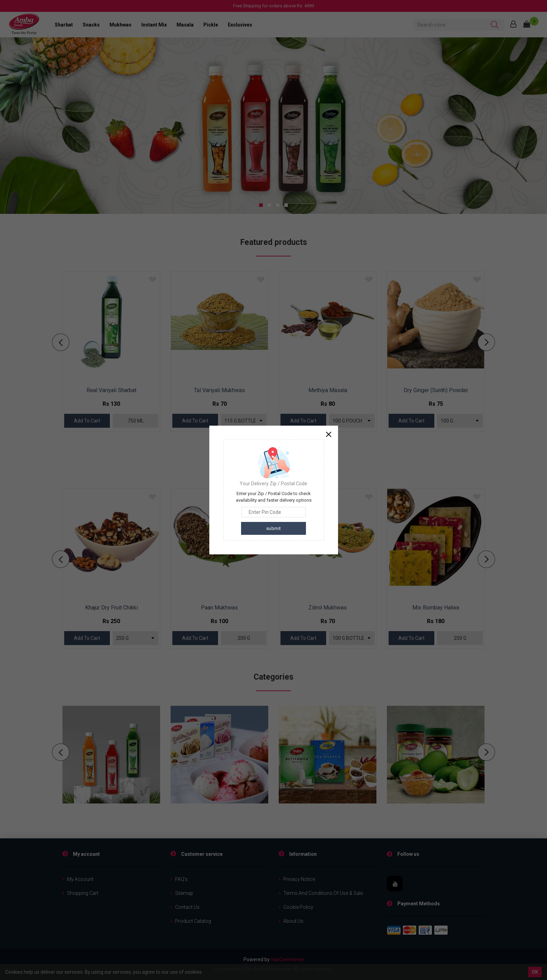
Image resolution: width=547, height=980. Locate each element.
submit (274, 528)
